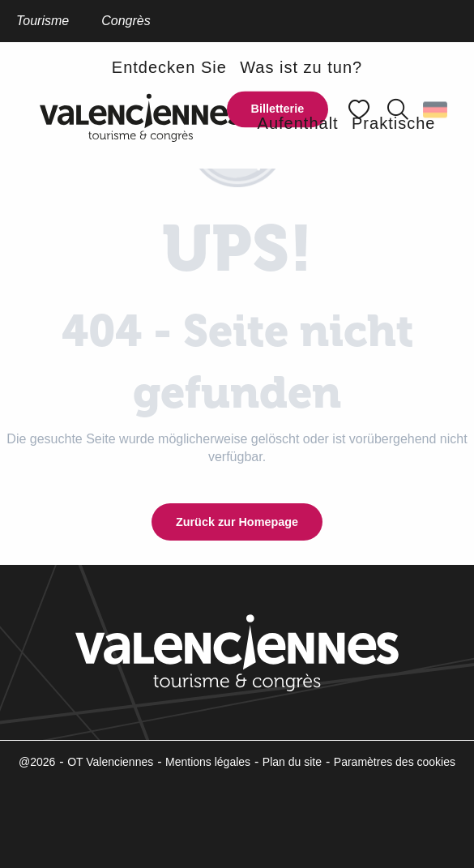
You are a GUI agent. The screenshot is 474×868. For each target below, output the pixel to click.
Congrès (126, 21)
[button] (169, 66)
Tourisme (43, 21)
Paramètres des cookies (395, 762)
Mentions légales (208, 762)
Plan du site (292, 762)
